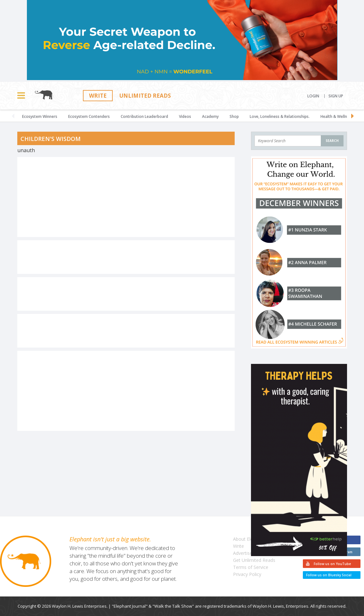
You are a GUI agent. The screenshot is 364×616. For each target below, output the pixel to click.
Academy (210, 116)
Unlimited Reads (145, 96)
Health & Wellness (337, 116)
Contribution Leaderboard (144, 116)
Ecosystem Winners (40, 116)
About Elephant (249, 539)
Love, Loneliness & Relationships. (280, 116)
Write (98, 96)
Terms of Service (251, 567)
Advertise (243, 553)
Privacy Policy (247, 574)
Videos (185, 116)
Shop (234, 116)
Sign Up (336, 96)
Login (313, 96)
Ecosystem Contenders (89, 116)
